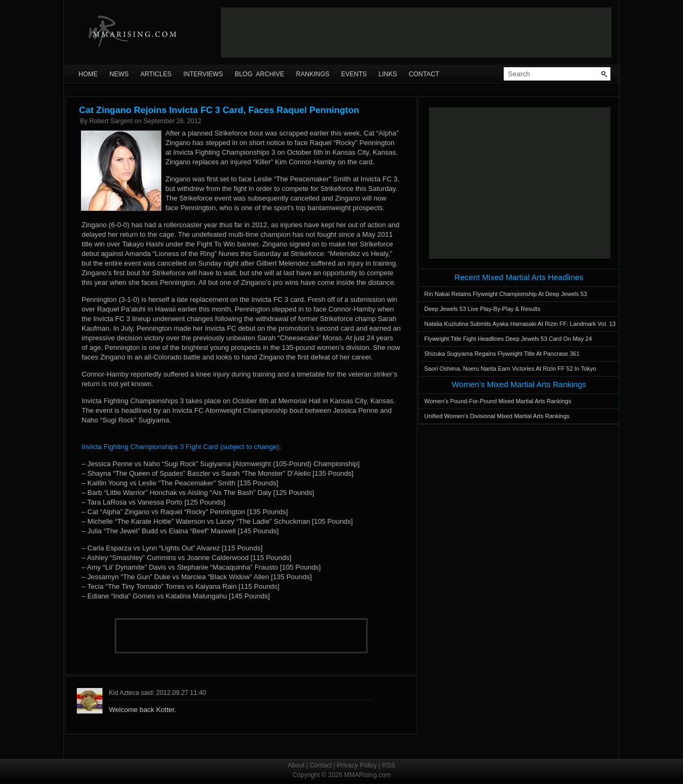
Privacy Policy (357, 765)
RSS (389, 765)
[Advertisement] (416, 33)
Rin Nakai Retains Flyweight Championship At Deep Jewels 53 (506, 294)
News (119, 74)
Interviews (203, 74)
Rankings (313, 74)
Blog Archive (260, 74)
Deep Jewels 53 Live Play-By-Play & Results (482, 309)
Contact (424, 74)
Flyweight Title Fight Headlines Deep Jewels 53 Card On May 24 (508, 339)
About (296, 765)
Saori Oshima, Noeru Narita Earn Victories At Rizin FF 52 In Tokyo (510, 369)
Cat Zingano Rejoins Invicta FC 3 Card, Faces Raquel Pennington (219, 110)
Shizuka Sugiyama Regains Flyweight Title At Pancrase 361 (502, 354)
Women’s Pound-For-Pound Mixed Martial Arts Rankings (498, 401)
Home (88, 74)
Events (354, 74)
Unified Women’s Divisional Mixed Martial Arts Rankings (497, 416)
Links (388, 74)
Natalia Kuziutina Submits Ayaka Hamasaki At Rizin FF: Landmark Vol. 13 (520, 324)
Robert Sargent (111, 121)
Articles (156, 74)
